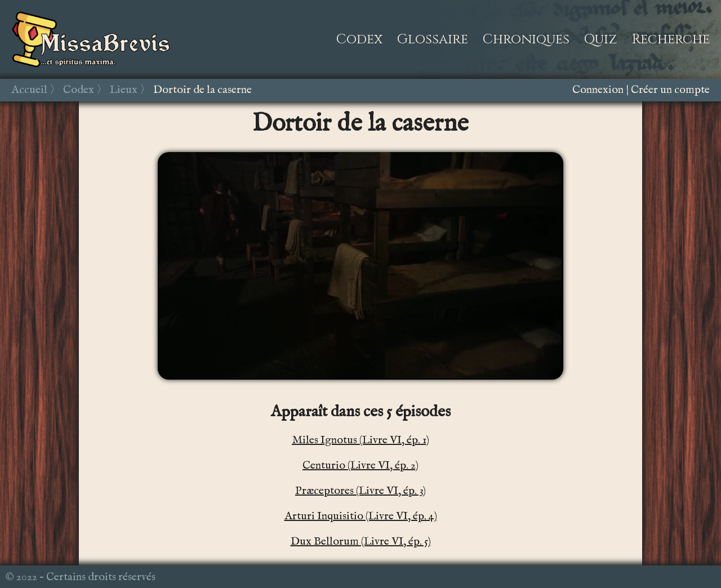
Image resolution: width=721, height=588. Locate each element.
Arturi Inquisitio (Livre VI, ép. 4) (361, 516)
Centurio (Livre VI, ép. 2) (360, 465)
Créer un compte (670, 90)
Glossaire (433, 39)
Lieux (124, 90)
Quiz (601, 39)
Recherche (671, 39)
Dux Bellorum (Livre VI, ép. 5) (361, 542)
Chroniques (526, 39)
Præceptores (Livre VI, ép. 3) (360, 491)
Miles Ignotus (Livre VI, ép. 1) (360, 440)
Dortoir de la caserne (202, 90)
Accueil (29, 90)
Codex (359, 39)
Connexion (598, 90)
